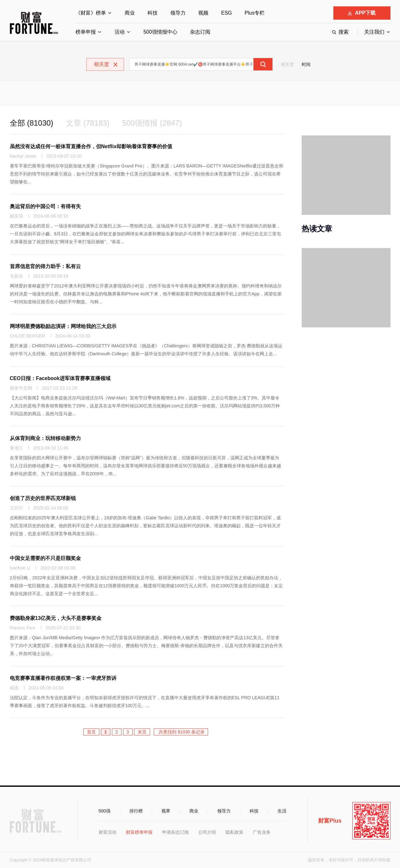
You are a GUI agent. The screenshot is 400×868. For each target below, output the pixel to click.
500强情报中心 (160, 32)
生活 (282, 811)
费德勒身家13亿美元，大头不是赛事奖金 (56, 618)
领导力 (178, 13)
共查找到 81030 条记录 (181, 732)
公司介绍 (207, 832)
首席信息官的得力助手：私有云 (45, 266)
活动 (120, 32)
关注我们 (374, 32)
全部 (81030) (32, 123)
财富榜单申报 (139, 832)
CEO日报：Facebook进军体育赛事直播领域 (60, 378)
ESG (226, 13)
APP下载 (362, 13)
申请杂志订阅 (175, 832)
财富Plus (330, 821)
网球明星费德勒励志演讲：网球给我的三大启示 (63, 326)
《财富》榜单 (91, 13)
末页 (142, 732)
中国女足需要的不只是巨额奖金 (45, 558)
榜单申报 (86, 32)
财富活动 (108, 832)
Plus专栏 (255, 13)
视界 (166, 811)
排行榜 (136, 811)
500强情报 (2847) (152, 123)
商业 (130, 13)
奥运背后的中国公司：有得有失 (45, 206)
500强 (105, 811)
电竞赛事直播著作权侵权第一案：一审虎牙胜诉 (63, 678)
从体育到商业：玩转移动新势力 (45, 438)
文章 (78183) (88, 123)
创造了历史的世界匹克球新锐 (43, 498)
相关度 (287, 64)
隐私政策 (234, 832)
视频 (203, 13)
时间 (306, 64)
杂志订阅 (200, 32)
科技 (153, 13)
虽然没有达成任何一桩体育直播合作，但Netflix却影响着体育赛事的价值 (91, 146)
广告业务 (262, 832)
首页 (91, 732)
